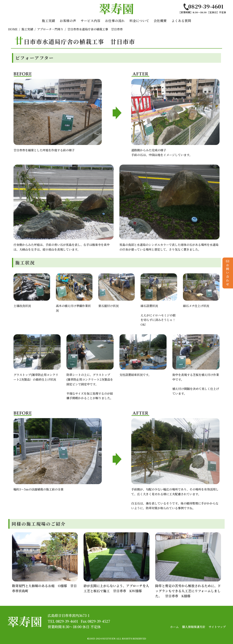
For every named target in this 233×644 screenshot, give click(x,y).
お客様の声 (68, 21)
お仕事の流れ (115, 21)
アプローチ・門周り (50, 29)
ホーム (174, 627)
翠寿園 (25, 621)
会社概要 (160, 21)
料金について (139, 21)
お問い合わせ (228, 273)
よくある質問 (181, 21)
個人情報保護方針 (194, 627)
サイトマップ (217, 627)
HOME (13, 29)
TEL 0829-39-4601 (63, 621)
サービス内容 (90, 21)
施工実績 (48, 21)
